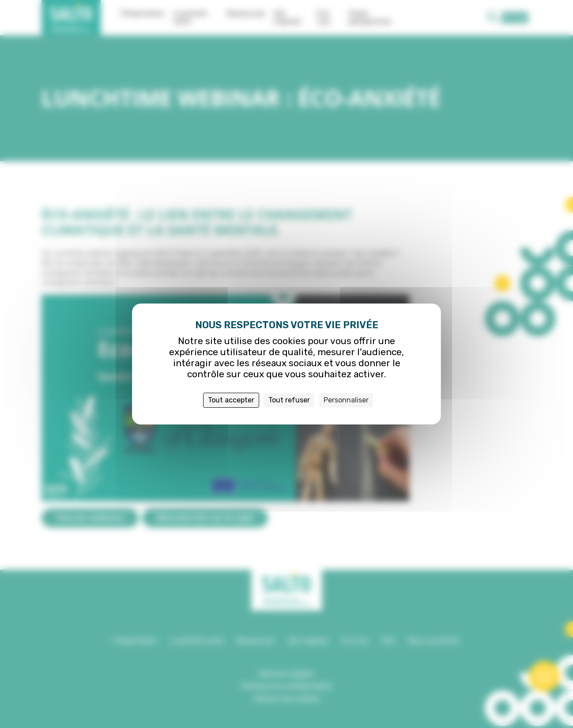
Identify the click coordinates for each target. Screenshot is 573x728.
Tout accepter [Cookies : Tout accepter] (231, 400)
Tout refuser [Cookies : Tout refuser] (289, 400)
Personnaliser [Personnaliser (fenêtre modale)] (346, 400)
